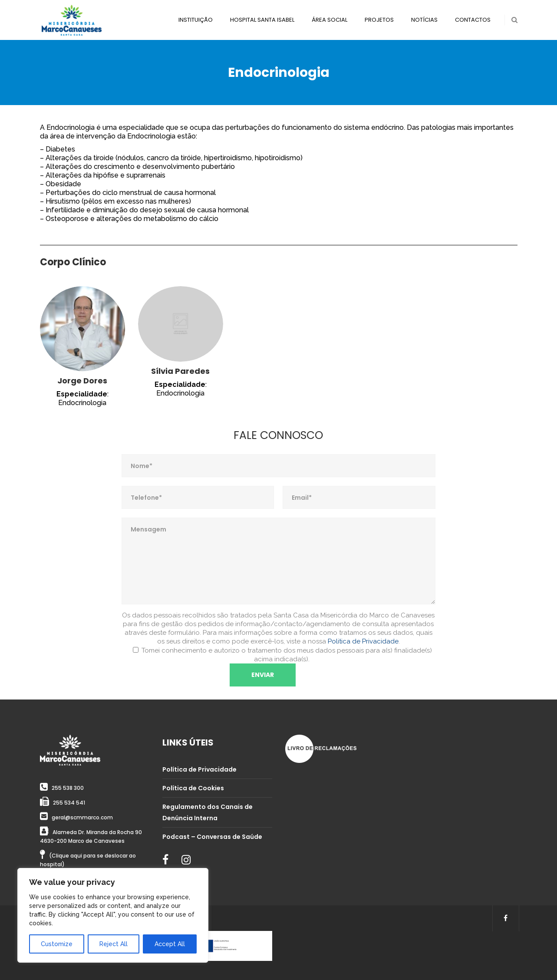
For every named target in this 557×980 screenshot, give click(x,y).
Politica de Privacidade (363, 641)
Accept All (170, 944)
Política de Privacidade (199, 769)
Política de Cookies (193, 788)
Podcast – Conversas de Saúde (212, 837)
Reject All (114, 944)
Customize (57, 944)
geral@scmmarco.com (82, 817)
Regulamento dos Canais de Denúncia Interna (208, 812)
